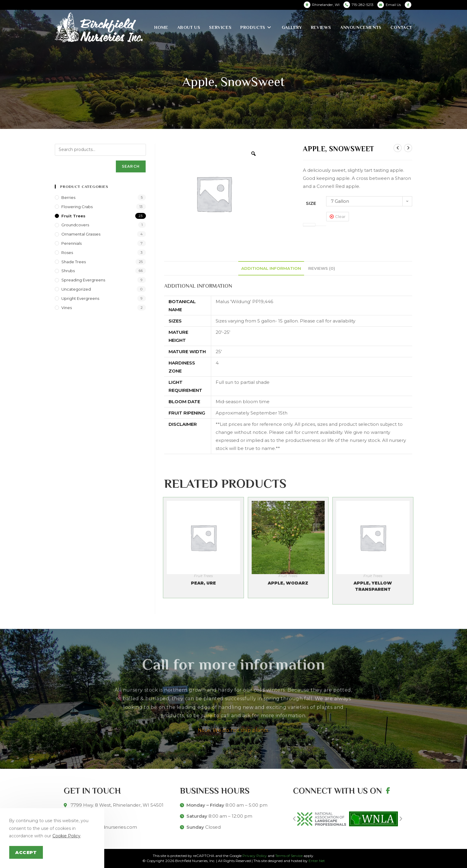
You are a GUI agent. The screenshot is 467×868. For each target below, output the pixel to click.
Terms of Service (289, 856)
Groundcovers (75, 225)
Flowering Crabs (77, 207)
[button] (294, 819)
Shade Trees (74, 262)
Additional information (271, 268)
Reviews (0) (322, 268)
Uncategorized (76, 289)
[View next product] (408, 148)
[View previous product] (398, 148)
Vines (67, 308)
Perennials (71, 243)
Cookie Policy (66, 836)
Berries (68, 197)
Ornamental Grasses (81, 234)
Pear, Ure (203, 583)
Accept (26, 852)
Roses (67, 253)
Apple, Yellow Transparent (373, 586)
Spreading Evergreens (83, 280)
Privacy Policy (255, 856)
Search (131, 166)
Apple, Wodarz (288, 583)
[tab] (271, 268)
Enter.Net (317, 861)
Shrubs (68, 271)
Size (311, 203)
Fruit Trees (203, 576)
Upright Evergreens (80, 298)
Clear (340, 216)
